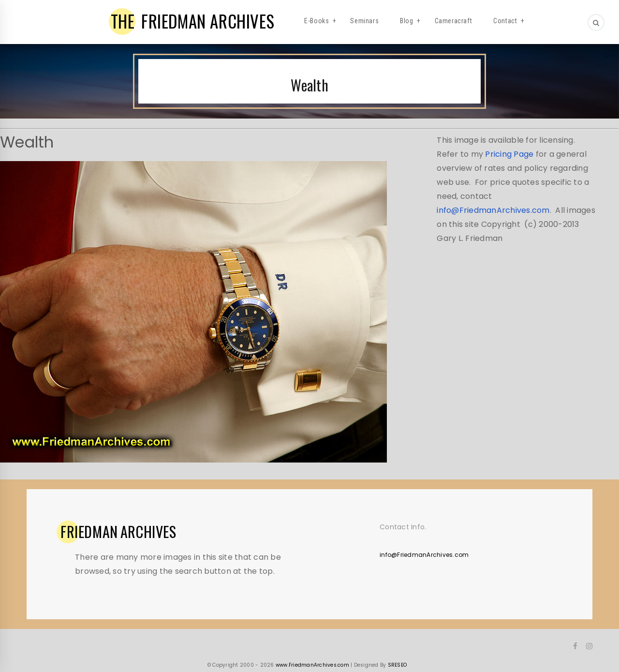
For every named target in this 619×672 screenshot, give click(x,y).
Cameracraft (454, 21)
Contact (505, 21)
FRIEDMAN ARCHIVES (193, 21)
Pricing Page (509, 154)
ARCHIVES (118, 532)
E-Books (317, 21)
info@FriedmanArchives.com (493, 210)
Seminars (364, 21)
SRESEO (398, 665)
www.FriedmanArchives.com (312, 665)
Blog (406, 21)
